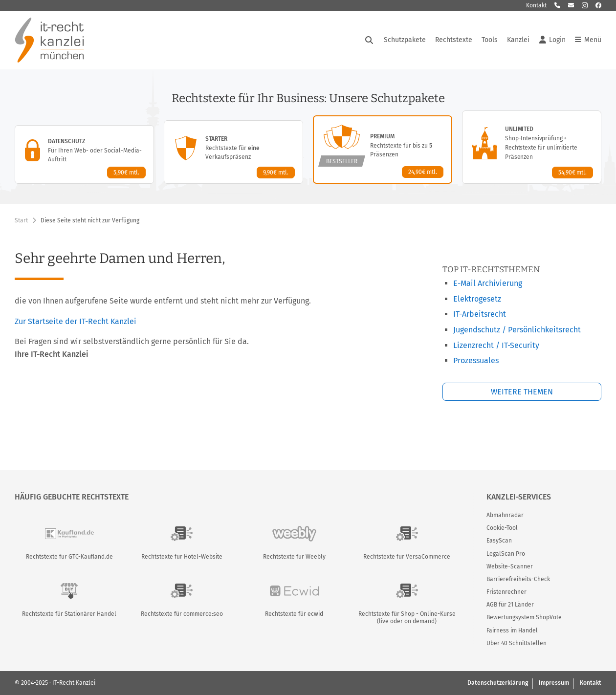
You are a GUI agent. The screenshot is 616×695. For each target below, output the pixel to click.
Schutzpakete (405, 40)
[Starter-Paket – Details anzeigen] (233, 152)
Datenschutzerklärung (498, 683)
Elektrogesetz (477, 299)
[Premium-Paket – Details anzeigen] (383, 150)
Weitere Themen (522, 392)
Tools (490, 40)
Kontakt (536, 5)
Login (552, 40)
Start (21, 220)
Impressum (554, 683)
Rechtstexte (454, 40)
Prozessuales (476, 360)
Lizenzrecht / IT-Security (496, 345)
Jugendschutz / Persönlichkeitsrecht (517, 330)
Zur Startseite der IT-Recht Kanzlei (76, 321)
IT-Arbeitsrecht (480, 314)
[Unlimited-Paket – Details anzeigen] (532, 147)
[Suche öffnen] (369, 40)
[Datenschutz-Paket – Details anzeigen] (84, 154)
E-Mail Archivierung (488, 283)
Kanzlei (518, 40)
